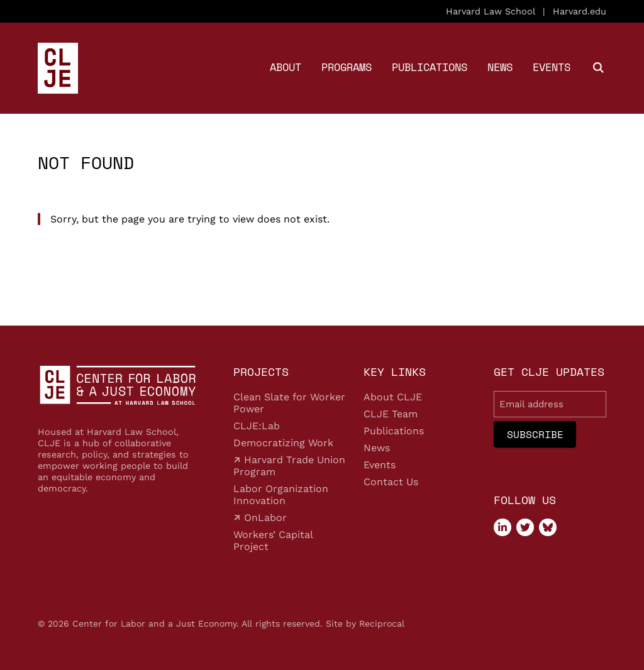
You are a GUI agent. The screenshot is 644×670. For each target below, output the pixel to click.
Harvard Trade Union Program (289, 466)
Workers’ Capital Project (273, 541)
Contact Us (391, 482)
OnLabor (264, 518)
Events (552, 67)
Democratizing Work (283, 443)
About (286, 67)
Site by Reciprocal (365, 623)
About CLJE (393, 397)
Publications (430, 67)
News (500, 67)
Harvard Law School (491, 11)
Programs (347, 67)
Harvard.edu (580, 11)
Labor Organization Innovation (281, 495)
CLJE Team (391, 414)
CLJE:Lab (257, 426)
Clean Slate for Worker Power (289, 403)
